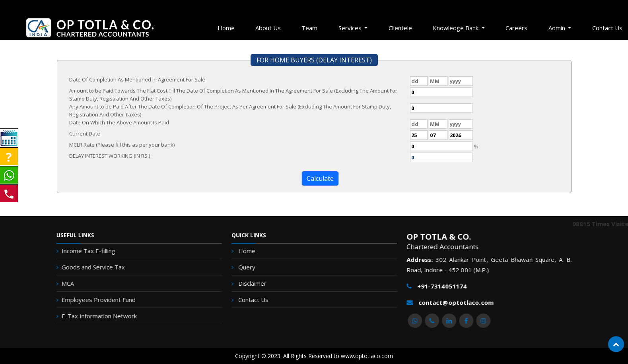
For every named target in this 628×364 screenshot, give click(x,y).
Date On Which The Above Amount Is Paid (119, 122)
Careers (516, 28)
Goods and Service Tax (85, 267)
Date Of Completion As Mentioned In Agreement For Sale (137, 79)
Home (226, 28)
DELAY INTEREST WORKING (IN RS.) (110, 156)
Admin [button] (558, 28)
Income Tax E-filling (80, 251)
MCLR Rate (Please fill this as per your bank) (122, 145)
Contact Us (255, 299)
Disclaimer (254, 283)
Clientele (400, 28)
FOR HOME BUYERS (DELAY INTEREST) (314, 60)
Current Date (85, 134)
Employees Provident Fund (90, 300)
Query (249, 267)
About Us (268, 28)
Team (309, 28)
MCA (59, 283)
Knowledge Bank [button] (456, 28)
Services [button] (351, 28)
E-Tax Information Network (91, 316)
